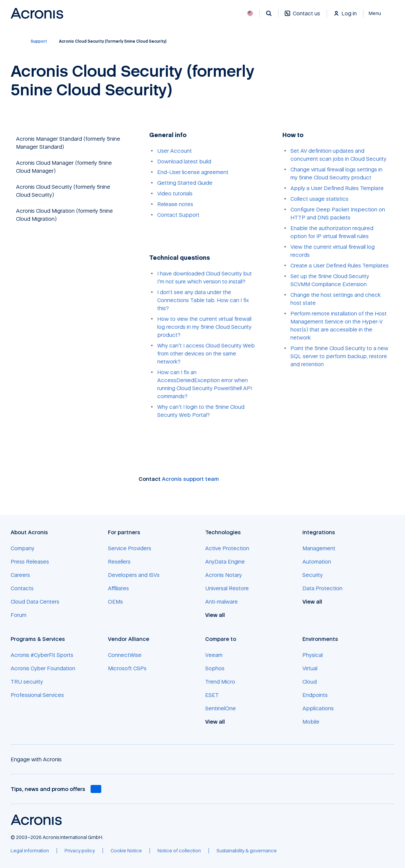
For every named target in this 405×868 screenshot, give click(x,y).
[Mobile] (311, 722)
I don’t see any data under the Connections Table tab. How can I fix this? (203, 300)
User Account (175, 151)
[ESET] (212, 695)
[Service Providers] (130, 548)
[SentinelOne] (220, 708)
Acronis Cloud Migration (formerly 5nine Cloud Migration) (64, 215)
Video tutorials (175, 193)
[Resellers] (119, 562)
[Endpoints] (315, 695)
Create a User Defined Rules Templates (340, 265)
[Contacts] (22, 588)
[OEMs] (115, 602)
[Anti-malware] (221, 602)
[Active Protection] (227, 548)
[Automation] (317, 562)
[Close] (379, 13)
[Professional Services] (37, 695)
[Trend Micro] (220, 682)
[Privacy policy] (80, 851)
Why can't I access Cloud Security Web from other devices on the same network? (206, 353)
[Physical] (313, 655)
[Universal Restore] (227, 588)
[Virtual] (310, 668)
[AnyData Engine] (225, 562)
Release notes (175, 204)
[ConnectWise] (125, 655)
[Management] (319, 548)
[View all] (219, 615)
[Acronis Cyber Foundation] (43, 668)
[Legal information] (30, 851)
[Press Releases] (30, 562)
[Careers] (20, 575)
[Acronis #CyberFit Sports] (42, 655)
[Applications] (318, 708)
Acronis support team (190, 479)
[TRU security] (27, 682)
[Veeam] (214, 655)
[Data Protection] (322, 588)
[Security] (313, 575)
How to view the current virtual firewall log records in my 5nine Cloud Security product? (204, 327)
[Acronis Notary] (223, 575)
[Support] (39, 41)
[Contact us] (302, 17)
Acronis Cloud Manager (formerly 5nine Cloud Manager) (64, 167)
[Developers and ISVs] (134, 575)
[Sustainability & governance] (247, 851)
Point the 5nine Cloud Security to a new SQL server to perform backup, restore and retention (339, 356)
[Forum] (18, 615)
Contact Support (178, 215)
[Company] (22, 548)
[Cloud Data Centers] (35, 602)
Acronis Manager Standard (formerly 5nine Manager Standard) (68, 143)
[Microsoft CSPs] (127, 668)
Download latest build (184, 161)
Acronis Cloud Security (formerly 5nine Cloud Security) (63, 191)
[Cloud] (310, 682)
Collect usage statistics (319, 199)
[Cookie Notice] (126, 851)
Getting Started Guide (185, 183)
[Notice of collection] (179, 851)
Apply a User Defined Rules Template (337, 188)
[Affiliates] (118, 588)
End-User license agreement (193, 172)
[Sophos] (215, 668)
